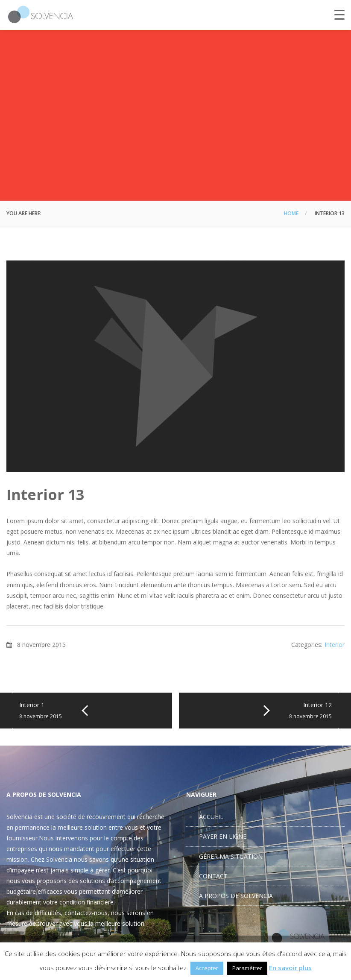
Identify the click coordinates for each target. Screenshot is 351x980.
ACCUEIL (211, 817)
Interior (335, 645)
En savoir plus (290, 968)
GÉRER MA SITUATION (231, 856)
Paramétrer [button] (247, 968)
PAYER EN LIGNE (223, 836)
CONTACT (213, 876)
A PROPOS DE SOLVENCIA (236, 896)
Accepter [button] (207, 968)
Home (291, 213)
